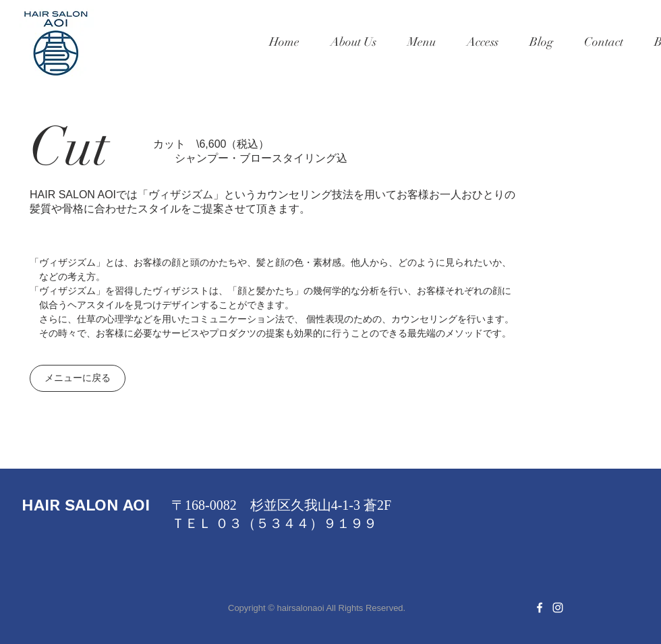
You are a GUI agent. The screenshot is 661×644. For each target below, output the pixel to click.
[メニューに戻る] (78, 378)
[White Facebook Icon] (540, 608)
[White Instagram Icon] (558, 608)
